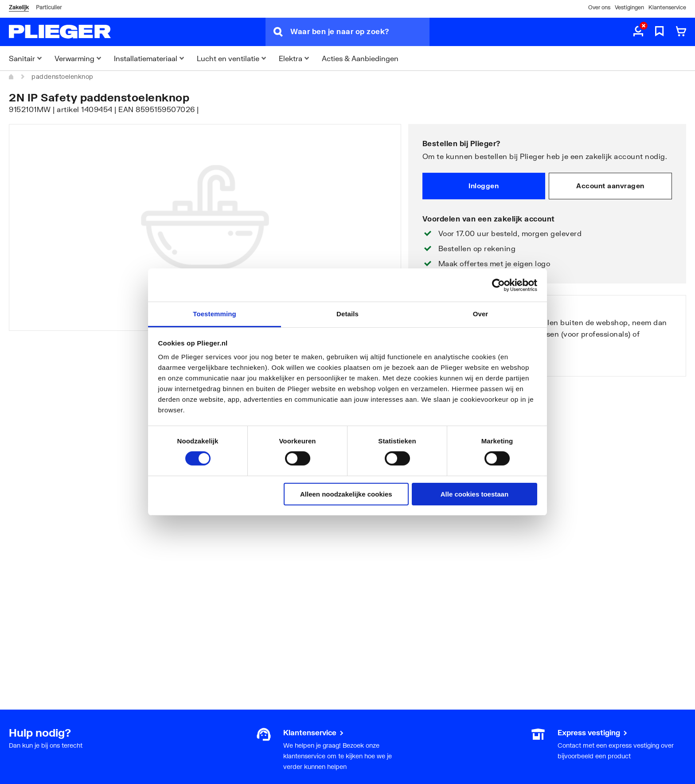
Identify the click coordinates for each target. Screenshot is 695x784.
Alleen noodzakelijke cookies (346, 494)
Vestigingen (629, 7)
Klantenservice (667, 7)
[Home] (12, 77)
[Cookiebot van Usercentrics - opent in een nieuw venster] (498, 285)
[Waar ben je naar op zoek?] (360, 32)
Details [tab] (347, 314)
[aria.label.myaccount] (638, 32)
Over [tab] (481, 314)
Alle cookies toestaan (474, 494)
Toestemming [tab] (215, 314)
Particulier (49, 7)
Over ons (599, 7)
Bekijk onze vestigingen (460, 363)
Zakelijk (19, 7)
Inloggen (484, 186)
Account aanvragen (610, 186)
